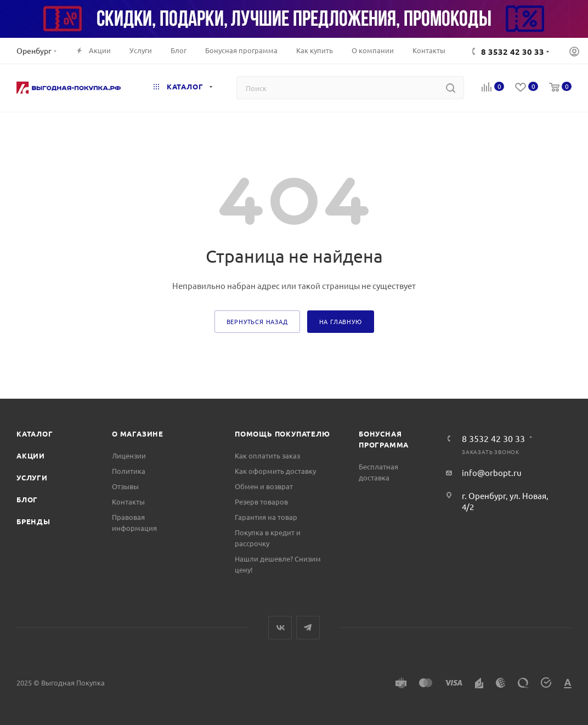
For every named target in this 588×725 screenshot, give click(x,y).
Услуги (32, 477)
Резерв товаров (261, 502)
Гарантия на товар (266, 517)
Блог (27, 499)
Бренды (33, 521)
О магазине (138, 434)
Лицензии (129, 455)
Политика (129, 471)
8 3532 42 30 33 (513, 52)
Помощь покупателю (282, 434)
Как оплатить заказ (267, 455)
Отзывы (125, 486)
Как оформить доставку (275, 471)
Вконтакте (280, 628)
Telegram (308, 628)
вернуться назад (257, 321)
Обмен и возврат (264, 486)
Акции (31, 455)
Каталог (35, 434)
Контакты (128, 502)
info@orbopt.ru (492, 472)
